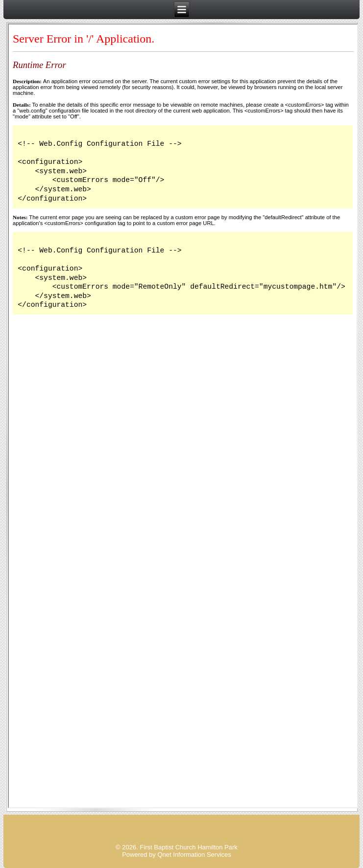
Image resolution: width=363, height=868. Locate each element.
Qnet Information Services (194, 855)
